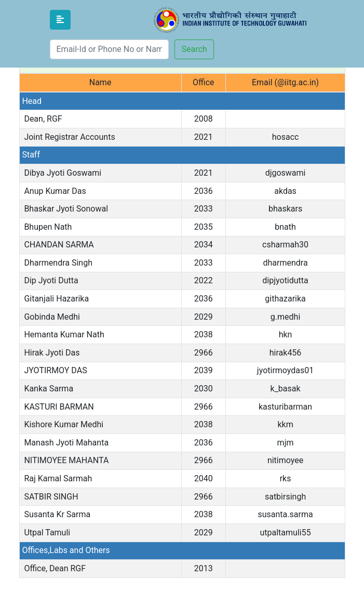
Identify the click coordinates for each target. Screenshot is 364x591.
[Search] (109, 49)
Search (194, 49)
